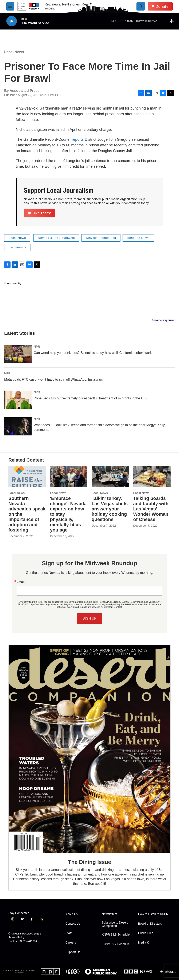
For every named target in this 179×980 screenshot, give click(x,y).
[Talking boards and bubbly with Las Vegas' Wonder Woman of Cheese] (152, 477)
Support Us (73, 952)
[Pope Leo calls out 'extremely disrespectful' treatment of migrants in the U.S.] (18, 400)
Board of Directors (150, 924)
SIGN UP (89, 618)
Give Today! (40, 213)
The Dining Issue (90, 862)
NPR (37, 347)
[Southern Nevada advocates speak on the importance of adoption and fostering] (27, 477)
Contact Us (73, 924)
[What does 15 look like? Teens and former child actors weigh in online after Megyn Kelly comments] (18, 426)
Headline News (138, 238)
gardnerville (17, 247)
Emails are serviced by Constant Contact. (101, 607)
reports (78, 139)
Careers (71, 943)
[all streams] (173, 21)
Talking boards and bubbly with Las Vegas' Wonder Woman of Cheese (151, 509)
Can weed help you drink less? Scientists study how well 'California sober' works (94, 353)
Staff (69, 933)
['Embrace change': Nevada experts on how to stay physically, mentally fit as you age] (69, 477)
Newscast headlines (101, 238)
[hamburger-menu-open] (10, 6)
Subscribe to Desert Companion (115, 924)
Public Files (146, 933)
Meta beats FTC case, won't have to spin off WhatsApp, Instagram (54, 380)
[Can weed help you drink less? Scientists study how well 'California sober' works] (18, 354)
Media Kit (144, 943)
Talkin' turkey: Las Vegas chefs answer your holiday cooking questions (110, 509)
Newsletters (109, 914)
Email (21, 582)
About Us (72, 914)
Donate (162, 6)
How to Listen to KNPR (153, 914)
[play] (12, 21)
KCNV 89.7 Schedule (116, 944)
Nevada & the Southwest (56, 238)
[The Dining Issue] (89, 749)
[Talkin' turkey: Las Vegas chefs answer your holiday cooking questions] (110, 477)
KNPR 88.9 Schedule (116, 935)
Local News (14, 52)
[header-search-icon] (141, 6)
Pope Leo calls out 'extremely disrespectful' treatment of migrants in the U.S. (91, 398)
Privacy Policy (16, 937)
